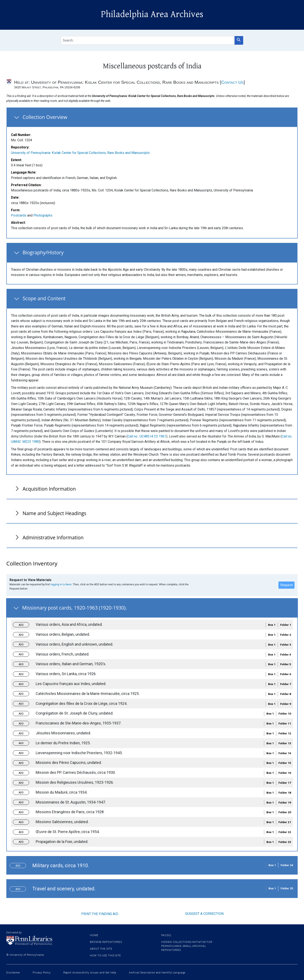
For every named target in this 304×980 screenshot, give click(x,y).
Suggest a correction (204, 914)
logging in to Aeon (61, 584)
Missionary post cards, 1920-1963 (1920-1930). (75, 608)
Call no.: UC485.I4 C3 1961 (147, 436)
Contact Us (232, 82)
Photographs (43, 215)
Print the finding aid (100, 914)
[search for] (148, 40)
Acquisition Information (49, 489)
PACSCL (166, 935)
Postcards (19, 215)
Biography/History (43, 252)
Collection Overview (45, 117)
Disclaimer (13, 973)
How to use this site (105, 956)
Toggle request (23, 624)
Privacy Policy (42, 973)
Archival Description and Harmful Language (157, 973)
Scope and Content (44, 298)
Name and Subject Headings (54, 513)
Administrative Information (53, 537)
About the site (101, 949)
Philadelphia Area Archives (152, 14)
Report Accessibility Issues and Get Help (90, 973)
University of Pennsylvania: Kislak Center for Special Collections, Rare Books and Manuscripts (80, 153)
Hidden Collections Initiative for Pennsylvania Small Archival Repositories (187, 946)
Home (94, 935)
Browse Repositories (106, 942)
